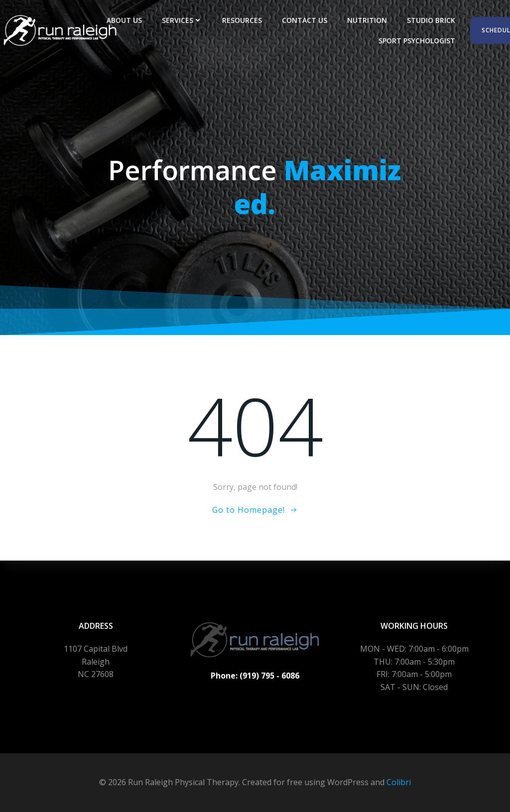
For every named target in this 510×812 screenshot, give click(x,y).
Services (182, 20)
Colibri (399, 782)
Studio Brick (431, 20)
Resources (242, 20)
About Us (124, 20)
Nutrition (367, 20)
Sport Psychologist (417, 41)
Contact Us (305, 20)
